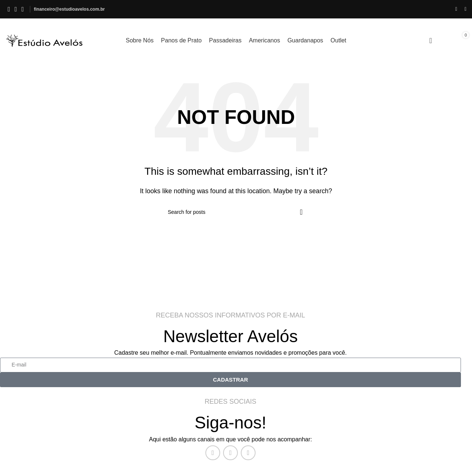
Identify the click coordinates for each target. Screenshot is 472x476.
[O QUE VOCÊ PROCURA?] (236, 212)
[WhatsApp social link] (23, 9)
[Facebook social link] (9, 9)
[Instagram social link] (16, 9)
